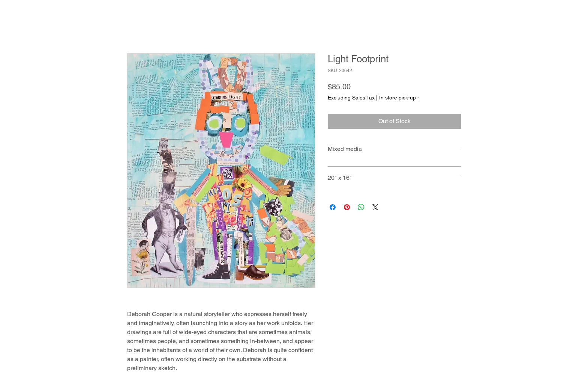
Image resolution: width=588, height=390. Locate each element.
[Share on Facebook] (333, 207)
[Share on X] (375, 207)
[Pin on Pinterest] (347, 207)
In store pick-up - (399, 98)
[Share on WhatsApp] (361, 207)
